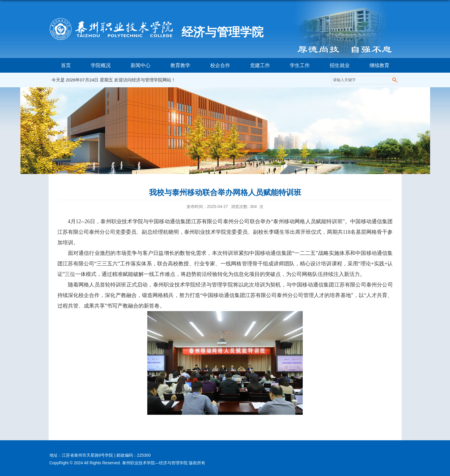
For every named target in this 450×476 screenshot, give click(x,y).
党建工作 (260, 65)
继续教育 (379, 65)
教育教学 (180, 65)
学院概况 (101, 65)
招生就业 (340, 65)
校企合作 (220, 65)
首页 (66, 65)
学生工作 (300, 65)
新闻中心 (141, 65)
